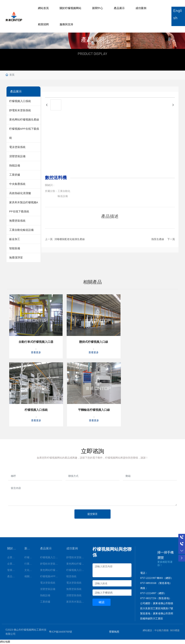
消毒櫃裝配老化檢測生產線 (70, 239)
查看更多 (36, 352)
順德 (166, 630)
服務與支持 (66, 24)
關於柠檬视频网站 (70, 8)
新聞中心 (98, 8)
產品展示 (119, 8)
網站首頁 (43, 8)
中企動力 (159, 630)
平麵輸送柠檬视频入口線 (94, 410)
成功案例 (141, 8)
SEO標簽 (175, 630)
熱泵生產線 (158, 239)
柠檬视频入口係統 (36, 410)
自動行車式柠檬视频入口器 (36, 342)
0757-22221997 (148, 578)
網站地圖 (5, 642)
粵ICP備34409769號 (61, 632)
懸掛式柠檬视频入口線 (94, 342)
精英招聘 (43, 24)
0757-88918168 (148, 583)
